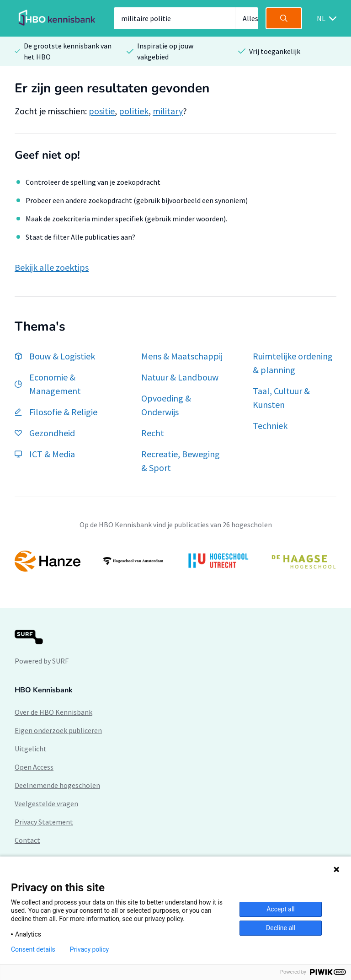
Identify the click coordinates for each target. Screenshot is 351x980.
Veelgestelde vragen (46, 803)
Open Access (34, 767)
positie (102, 111)
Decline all (281, 928)
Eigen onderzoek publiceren (58, 730)
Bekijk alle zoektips (52, 267)
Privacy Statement (44, 822)
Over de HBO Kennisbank (53, 712)
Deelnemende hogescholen (57, 785)
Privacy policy (89, 949)
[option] (175, 561)
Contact (27, 840)
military (168, 111)
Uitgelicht (31, 749)
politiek (134, 111)
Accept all (281, 909)
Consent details (33, 949)
